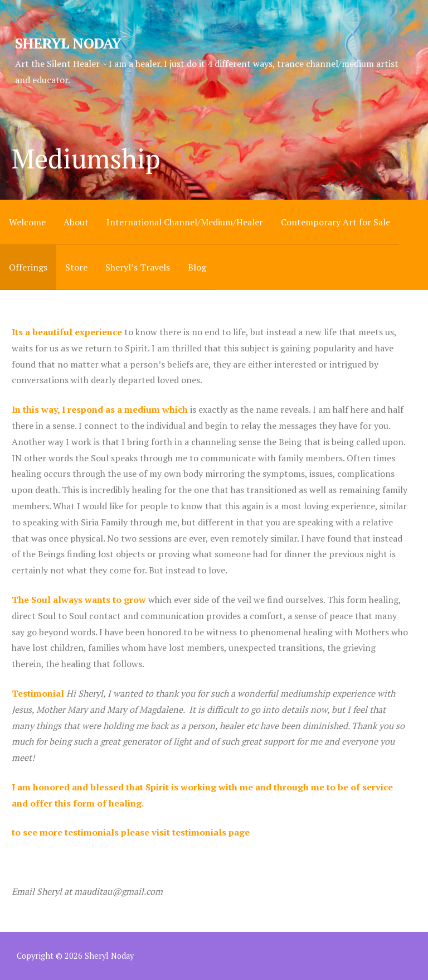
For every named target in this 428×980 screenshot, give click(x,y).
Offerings (28, 267)
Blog (197, 267)
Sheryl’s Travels (138, 267)
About (76, 222)
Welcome (27, 222)
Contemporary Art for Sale (335, 222)
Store (76, 267)
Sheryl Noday (68, 43)
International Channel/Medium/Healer (185, 222)
